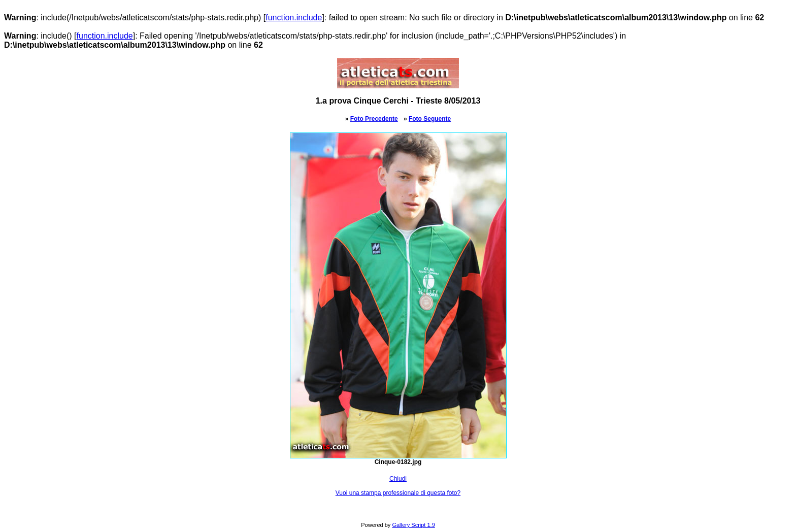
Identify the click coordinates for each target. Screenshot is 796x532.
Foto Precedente (374, 119)
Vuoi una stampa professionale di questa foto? (398, 493)
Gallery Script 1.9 (413, 525)
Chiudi (398, 479)
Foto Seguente (430, 119)
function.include (294, 18)
